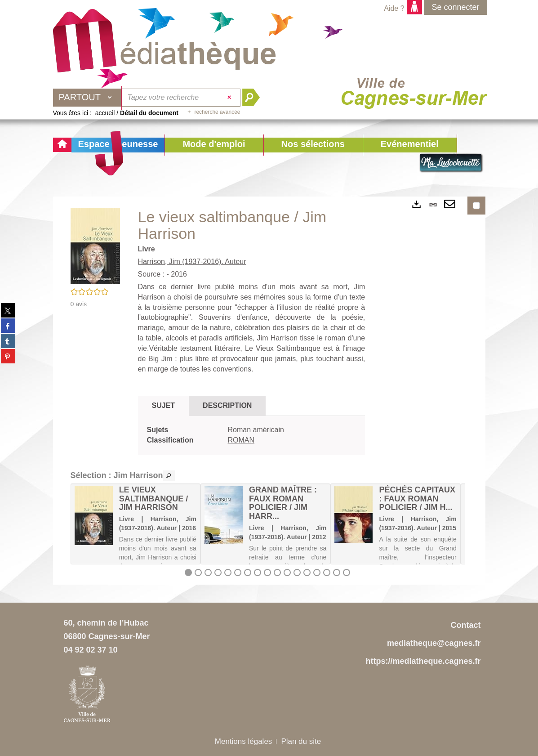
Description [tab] (227, 405)
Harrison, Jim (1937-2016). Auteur (192, 262)
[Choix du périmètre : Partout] (88, 98)
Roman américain (256, 430)
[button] (214, 145)
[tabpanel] (252, 435)
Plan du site (301, 741)
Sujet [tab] (164, 405)
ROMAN (241, 440)
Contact (466, 625)
